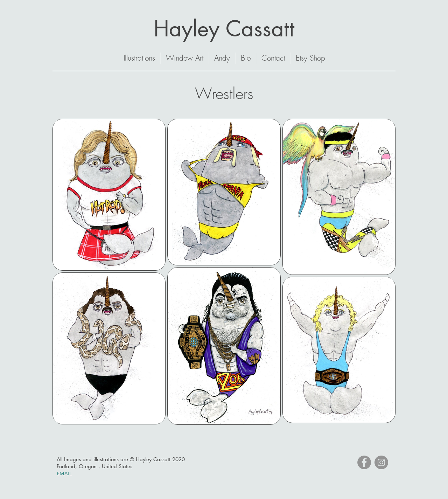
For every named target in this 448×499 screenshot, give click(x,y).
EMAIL (65, 473)
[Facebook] (364, 462)
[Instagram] (381, 462)
